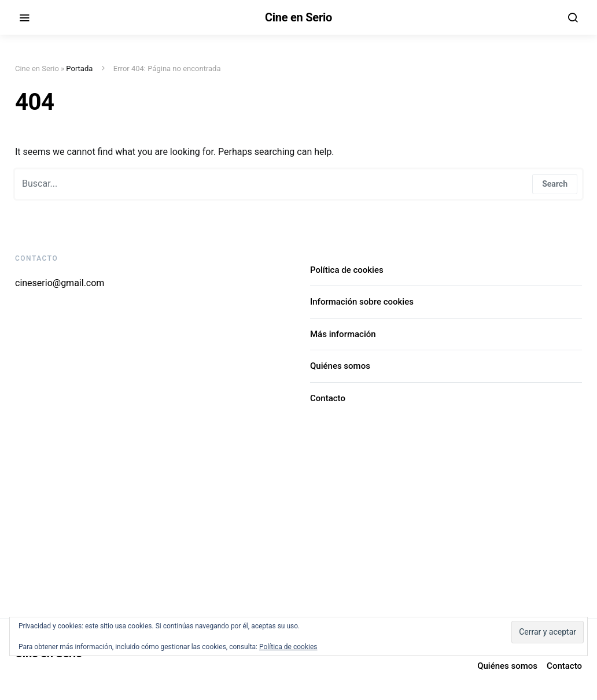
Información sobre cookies (362, 302)
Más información (343, 334)
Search (555, 184)
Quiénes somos (340, 366)
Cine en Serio (298, 17)
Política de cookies (347, 270)
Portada (79, 68)
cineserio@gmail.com (60, 283)
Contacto (328, 398)
